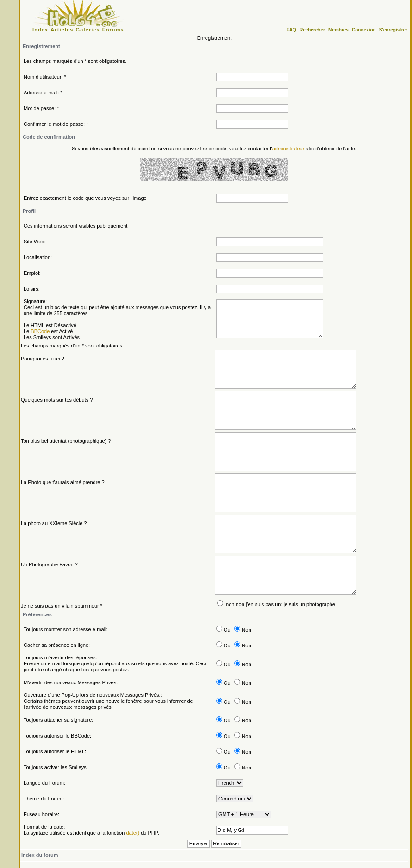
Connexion (364, 30)
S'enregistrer (393, 30)
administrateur (288, 149)
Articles (62, 30)
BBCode (40, 331)
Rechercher (312, 30)
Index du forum (40, 855)
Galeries (88, 30)
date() (133, 833)
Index (40, 30)
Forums (113, 30)
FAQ (291, 30)
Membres (338, 30)
